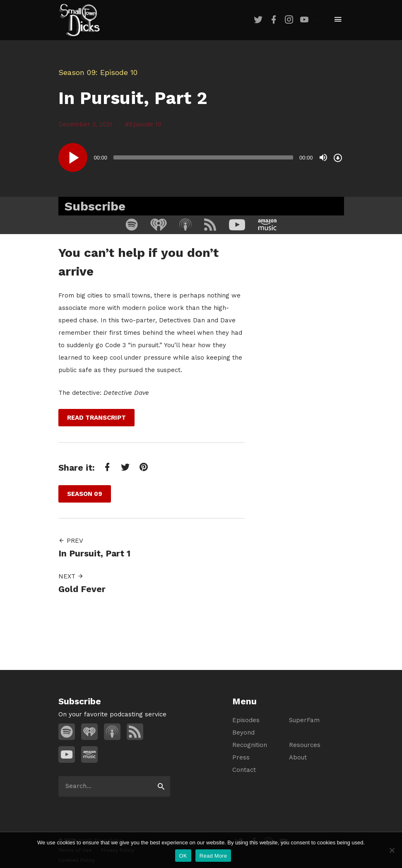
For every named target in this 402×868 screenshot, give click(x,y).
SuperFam (304, 720)
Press (241, 757)
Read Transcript (96, 418)
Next (71, 576)
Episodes (246, 720)
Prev (71, 541)
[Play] (73, 157)
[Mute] (323, 157)
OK (183, 856)
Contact (244, 770)
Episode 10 (145, 124)
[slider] (203, 157)
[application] (201, 157)
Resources (305, 745)
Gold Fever (82, 589)
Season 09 (77, 72)
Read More (213, 856)
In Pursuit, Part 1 (94, 553)
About (298, 757)
